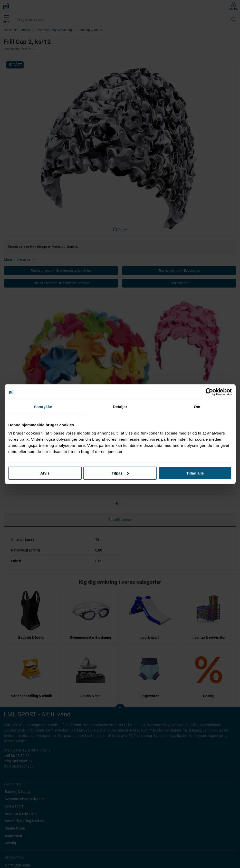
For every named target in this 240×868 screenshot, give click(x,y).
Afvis (45, 473)
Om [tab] (197, 407)
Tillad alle (195, 473)
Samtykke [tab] (43, 407)
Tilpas (120, 473)
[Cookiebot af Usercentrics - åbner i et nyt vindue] (209, 392)
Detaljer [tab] (120, 407)
